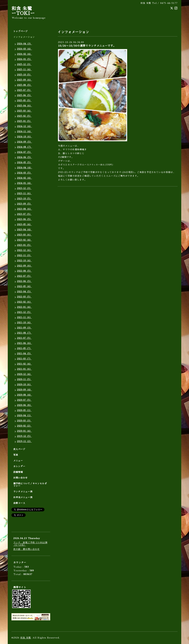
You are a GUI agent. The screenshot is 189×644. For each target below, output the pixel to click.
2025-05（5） (24, 101)
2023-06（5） (24, 219)
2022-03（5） (24, 297)
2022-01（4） (24, 307)
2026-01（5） (24, 59)
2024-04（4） (25, 168)
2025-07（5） (24, 90)
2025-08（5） (24, 85)
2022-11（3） (24, 256)
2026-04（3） (24, 44)
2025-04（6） (24, 106)
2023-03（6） (24, 235)
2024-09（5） (24, 142)
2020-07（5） (24, 400)
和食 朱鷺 (26, 638)
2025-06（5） (24, 95)
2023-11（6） (24, 194)
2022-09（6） (24, 266)
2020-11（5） (24, 379)
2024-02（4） (24, 178)
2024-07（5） (24, 152)
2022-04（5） (24, 292)
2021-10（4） (24, 323)
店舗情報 (18, 472)
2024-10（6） (24, 137)
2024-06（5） (24, 157)
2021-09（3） (24, 328)
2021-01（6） (24, 369)
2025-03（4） (24, 111)
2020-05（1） (24, 410)
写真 (16, 455)
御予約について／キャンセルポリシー (30, 485)
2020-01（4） (24, 431)
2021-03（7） (24, 359)
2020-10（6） (24, 385)
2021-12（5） (24, 312)
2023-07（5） (24, 214)
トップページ (20, 31)
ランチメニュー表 (23, 492)
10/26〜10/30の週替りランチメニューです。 (87, 46)
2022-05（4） (24, 286)
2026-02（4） (24, 54)
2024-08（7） (24, 147)
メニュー (18, 461)
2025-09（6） (24, 80)
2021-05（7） (24, 348)
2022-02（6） (24, 302)
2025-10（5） (24, 75)
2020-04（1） (24, 416)
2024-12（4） (24, 126)
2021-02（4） (24, 364)
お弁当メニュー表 (23, 497)
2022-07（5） (24, 276)
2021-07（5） (24, 338)
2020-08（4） (24, 395)
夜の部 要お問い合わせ (26, 549)
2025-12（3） (24, 64)
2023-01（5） (24, 245)
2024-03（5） (24, 173)
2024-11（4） (24, 132)
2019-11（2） (24, 441)
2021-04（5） (24, 354)
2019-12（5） (24, 436)
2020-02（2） (24, 426)
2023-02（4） (24, 240)
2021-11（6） (24, 317)
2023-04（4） (24, 230)
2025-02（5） (24, 116)
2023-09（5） (24, 204)
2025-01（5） (24, 121)
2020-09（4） (24, 390)
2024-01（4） (24, 183)
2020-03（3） (24, 421)
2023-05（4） (24, 225)
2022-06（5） (24, 281)
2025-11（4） (24, 70)
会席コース (19, 503)
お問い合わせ (20, 478)
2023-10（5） (24, 199)
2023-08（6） (24, 209)
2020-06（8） (24, 405)
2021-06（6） (24, 343)
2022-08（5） (24, 271)
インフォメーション (24, 37)
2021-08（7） (24, 333)
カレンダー (19, 466)
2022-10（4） (24, 261)
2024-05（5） (24, 163)
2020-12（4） (24, 374)
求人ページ (19, 449)
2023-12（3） (24, 188)
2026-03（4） (24, 49)
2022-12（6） (24, 250)
